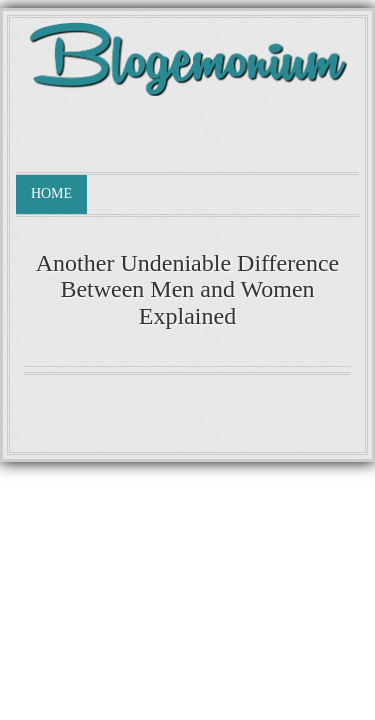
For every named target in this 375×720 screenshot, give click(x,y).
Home (51, 193)
